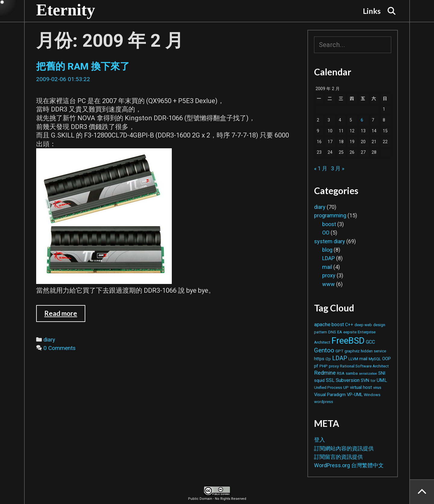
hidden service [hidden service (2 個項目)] (373, 351)
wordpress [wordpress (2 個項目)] (324, 402)
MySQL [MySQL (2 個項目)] (375, 359)
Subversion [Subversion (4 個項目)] (348, 380)
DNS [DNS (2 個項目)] (332, 332)
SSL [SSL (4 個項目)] (330, 380)
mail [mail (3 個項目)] (363, 359)
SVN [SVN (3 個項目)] (365, 380)
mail (327, 267)
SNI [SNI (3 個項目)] (382, 373)
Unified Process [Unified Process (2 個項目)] (328, 387)
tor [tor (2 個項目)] (373, 381)
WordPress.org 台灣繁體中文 (349, 465)
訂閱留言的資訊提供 (338, 457)
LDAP (329, 258)
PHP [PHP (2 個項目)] (324, 366)
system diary (330, 241)
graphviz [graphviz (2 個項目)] (352, 351)
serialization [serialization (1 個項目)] (368, 374)
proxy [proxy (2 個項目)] (334, 366)
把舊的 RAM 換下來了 (83, 66)
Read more (65, 316)
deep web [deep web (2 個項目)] (363, 325)
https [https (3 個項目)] (319, 359)
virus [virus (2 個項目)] (377, 387)
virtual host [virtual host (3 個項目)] (361, 387)
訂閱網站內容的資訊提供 (344, 448)
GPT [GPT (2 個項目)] (339, 351)
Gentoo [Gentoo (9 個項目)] (324, 350)
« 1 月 (321, 168)
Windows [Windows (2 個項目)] (372, 395)
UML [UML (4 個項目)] (382, 380)
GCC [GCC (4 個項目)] (370, 342)
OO (326, 233)
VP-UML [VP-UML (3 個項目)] (355, 395)
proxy (329, 275)
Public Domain (200, 499)
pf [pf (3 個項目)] (316, 366)
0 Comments (60, 348)
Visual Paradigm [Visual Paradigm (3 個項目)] (330, 395)
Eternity (66, 10)
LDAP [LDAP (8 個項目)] (340, 358)
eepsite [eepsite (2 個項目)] (350, 332)
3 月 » (338, 168)
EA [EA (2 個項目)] (340, 332)
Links (372, 11)
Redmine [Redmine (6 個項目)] (325, 373)
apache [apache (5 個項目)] (322, 324)
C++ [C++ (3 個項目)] (349, 325)
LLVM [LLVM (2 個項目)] (353, 359)
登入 (319, 440)
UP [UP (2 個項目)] (346, 387)
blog (327, 250)
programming (330, 215)
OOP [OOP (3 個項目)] (387, 359)
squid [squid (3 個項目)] (319, 380)
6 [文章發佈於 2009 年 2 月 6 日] (362, 120)
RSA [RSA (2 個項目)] (341, 373)
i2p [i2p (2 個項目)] (328, 359)
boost (329, 224)
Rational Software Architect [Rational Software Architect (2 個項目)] (364, 366)
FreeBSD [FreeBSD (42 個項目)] (348, 341)
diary (49, 340)
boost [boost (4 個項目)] (338, 324)
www (329, 284)
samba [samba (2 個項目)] (352, 373)
